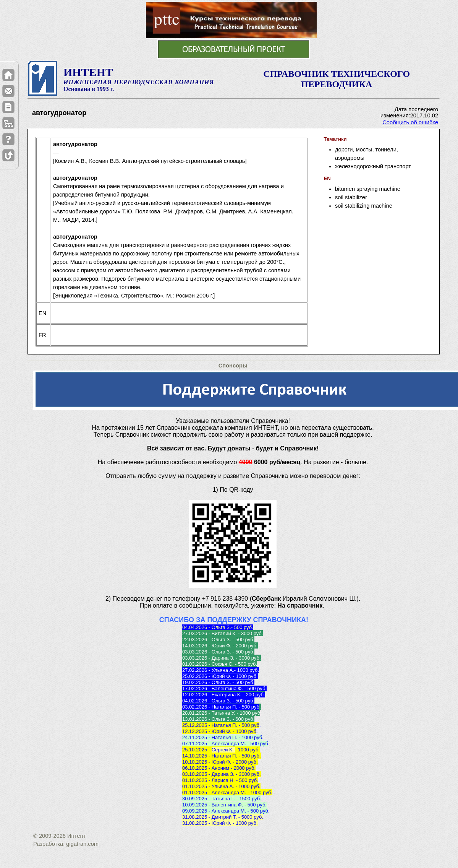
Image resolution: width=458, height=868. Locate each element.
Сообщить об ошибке (410, 122)
